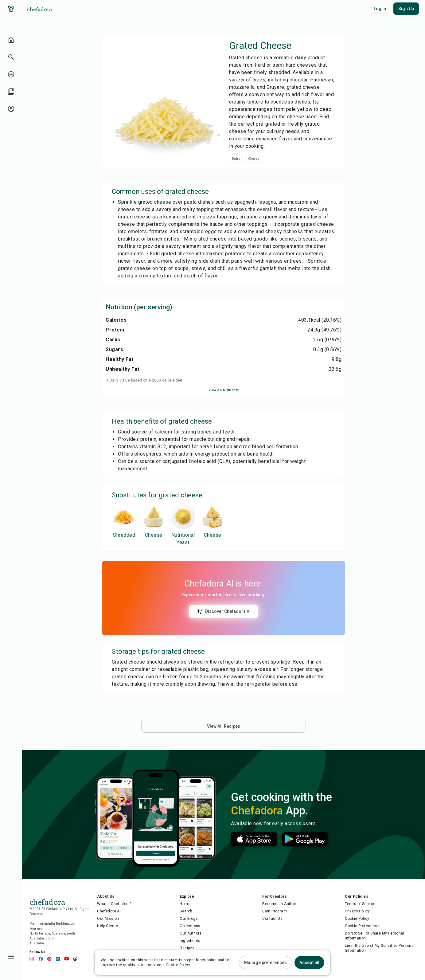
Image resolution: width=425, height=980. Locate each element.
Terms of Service (360, 904)
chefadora (39, 9)
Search (186, 911)
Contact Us (272, 919)
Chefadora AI (109, 911)
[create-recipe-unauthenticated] (11, 74)
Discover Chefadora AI (224, 612)
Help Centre (107, 926)
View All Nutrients (224, 390)
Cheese (254, 159)
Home (185, 904)
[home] (11, 40)
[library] (11, 92)
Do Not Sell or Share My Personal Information (374, 936)
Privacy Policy (357, 911)
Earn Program (275, 911)
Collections (190, 926)
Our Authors (191, 933)
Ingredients (190, 941)
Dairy (236, 159)
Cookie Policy (357, 919)
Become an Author (279, 904)
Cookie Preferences (363, 926)
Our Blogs (189, 919)
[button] (11, 57)
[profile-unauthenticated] (11, 109)
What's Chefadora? (114, 904)
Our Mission (108, 919)
